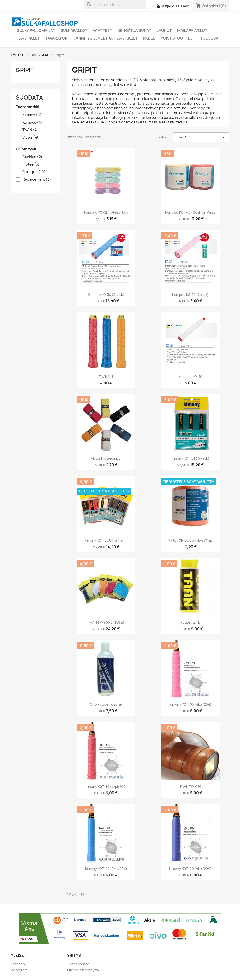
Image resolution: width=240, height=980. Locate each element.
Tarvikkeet (28, 38)
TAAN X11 (106, 377)
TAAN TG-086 (190, 787)
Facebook (19, 964)
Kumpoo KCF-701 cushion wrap (190, 212)
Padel (149, 38)
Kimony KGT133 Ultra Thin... (106, 540)
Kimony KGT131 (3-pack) (190, 458)
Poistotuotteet (178, 38)
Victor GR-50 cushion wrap (190, 540)
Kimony (32, 115)
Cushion (32, 157)
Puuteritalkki (190, 622)
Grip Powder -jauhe (106, 704)
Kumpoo (32, 123)
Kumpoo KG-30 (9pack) (106, 295)
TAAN (30, 130)
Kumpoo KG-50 (190, 377)
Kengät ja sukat (134, 30)
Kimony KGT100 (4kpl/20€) (190, 869)
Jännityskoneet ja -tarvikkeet (106, 38)
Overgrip (34, 172)
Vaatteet (102, 30)
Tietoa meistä (78, 964)
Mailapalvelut (192, 30)
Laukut (164, 30)
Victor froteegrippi (106, 458)
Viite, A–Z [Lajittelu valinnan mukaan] (201, 137)
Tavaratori (57, 38)
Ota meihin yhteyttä (83, 970)
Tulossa (209, 38)
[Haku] (115, 5)
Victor (30, 138)
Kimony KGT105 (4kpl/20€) (190, 704)
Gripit (25, 70)
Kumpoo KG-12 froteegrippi (106, 212)
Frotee (31, 164)
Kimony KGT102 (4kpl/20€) (106, 869)
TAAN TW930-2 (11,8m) (106, 622)
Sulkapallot (74, 30)
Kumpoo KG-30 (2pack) (190, 295)
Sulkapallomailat (36, 30)
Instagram (19, 970)
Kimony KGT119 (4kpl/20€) (106, 787)
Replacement (37, 179)
